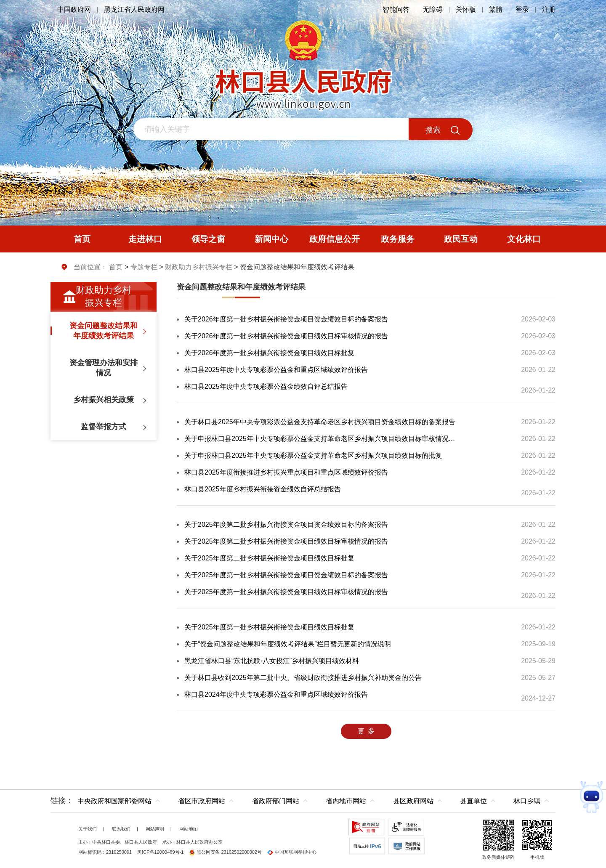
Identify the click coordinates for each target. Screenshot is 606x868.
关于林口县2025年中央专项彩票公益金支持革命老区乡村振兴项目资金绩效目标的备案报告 (320, 422)
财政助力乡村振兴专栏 (199, 267)
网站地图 (189, 829)
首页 (116, 267)
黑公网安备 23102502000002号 (225, 852)
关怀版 (466, 9)
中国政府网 (74, 9)
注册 (549, 9)
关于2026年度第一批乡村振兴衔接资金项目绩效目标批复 (269, 353)
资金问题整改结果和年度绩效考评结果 (241, 287)
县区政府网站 (413, 801)
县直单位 (473, 801)
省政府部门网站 (276, 801)
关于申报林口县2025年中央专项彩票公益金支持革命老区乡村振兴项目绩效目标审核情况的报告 (320, 439)
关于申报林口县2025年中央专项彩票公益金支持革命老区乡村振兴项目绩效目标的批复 (313, 455)
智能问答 (396, 9)
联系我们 (121, 829)
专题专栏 (144, 267)
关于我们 (88, 829)
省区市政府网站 (202, 801)
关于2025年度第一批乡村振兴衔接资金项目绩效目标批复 (269, 627)
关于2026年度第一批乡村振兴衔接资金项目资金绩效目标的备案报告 (286, 319)
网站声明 (155, 829)
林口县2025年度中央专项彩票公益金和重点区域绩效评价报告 (276, 370)
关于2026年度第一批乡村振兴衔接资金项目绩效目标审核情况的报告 (286, 336)
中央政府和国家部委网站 (114, 801)
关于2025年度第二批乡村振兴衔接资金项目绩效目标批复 (269, 558)
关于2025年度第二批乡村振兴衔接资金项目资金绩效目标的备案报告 (286, 524)
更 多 (366, 731)
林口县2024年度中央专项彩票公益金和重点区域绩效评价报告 (276, 694)
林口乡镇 (527, 801)
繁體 (496, 9)
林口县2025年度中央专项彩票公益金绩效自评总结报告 (266, 386)
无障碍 (433, 9)
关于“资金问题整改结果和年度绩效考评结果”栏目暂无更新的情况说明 (288, 644)
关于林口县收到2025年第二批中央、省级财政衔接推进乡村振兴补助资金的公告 (303, 678)
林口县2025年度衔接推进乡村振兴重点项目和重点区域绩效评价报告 (286, 472)
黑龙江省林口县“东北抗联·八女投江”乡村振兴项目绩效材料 (272, 661)
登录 (522, 9)
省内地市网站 (346, 801)
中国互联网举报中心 (292, 852)
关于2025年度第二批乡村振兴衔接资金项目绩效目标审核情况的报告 (286, 541)
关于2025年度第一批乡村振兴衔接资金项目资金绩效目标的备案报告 (286, 575)
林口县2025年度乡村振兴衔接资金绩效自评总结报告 (263, 489)
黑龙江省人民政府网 (134, 9)
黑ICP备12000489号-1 (160, 852)
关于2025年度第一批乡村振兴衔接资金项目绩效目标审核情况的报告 (286, 592)
